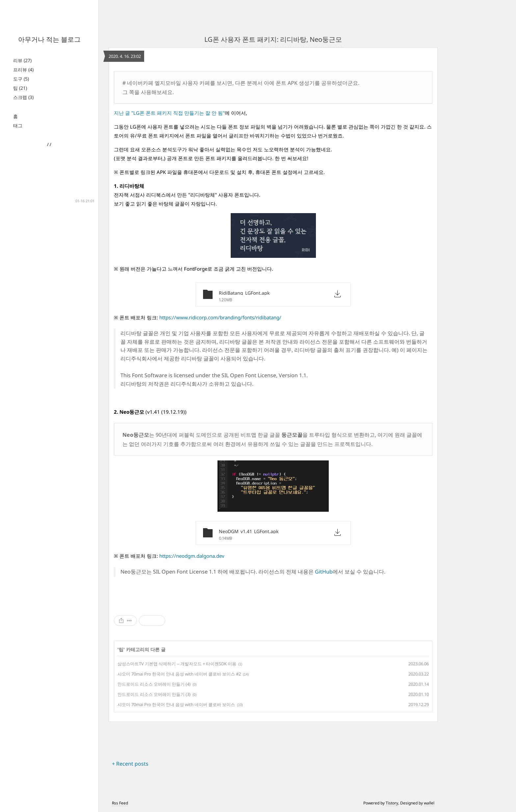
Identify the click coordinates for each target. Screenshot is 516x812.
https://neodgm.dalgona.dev (192, 556)
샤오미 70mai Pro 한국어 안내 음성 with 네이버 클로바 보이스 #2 (179, 674)
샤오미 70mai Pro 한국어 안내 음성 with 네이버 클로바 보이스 (176, 704)
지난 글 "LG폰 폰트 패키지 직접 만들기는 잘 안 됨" (169, 113)
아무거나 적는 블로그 (49, 39)
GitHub (324, 572)
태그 (18, 125)
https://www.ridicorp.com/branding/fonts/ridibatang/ (220, 317)
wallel (429, 803)
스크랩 (23, 97)
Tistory (392, 803)
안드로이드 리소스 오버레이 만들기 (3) (154, 694)
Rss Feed (120, 803)
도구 (21, 79)
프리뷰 (23, 70)
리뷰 (22, 60)
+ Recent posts (130, 764)
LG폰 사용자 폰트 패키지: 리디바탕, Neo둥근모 (273, 39)
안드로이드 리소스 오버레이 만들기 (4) (154, 684)
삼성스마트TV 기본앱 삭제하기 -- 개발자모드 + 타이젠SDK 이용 (177, 664)
